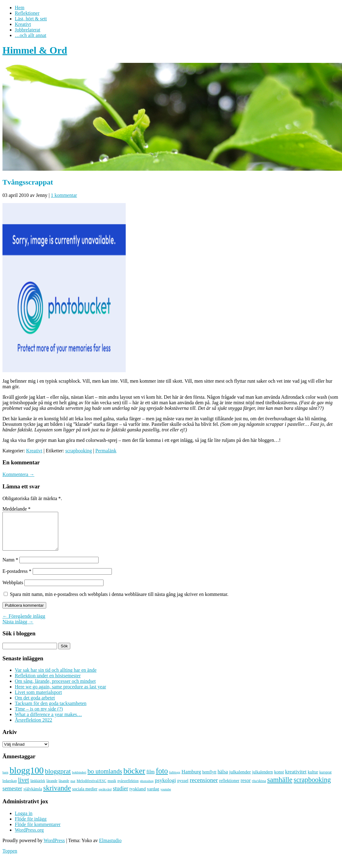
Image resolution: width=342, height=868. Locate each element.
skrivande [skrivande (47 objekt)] (57, 795)
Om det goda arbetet (35, 705)
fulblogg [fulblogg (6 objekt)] (175, 780)
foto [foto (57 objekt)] (162, 778)
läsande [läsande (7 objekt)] (64, 788)
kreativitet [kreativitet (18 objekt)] (296, 779)
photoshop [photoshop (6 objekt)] (147, 788)
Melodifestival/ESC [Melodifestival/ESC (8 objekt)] (91, 788)
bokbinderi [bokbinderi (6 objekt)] (79, 780)
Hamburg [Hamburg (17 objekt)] (191, 779)
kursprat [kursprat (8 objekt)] (325, 780)
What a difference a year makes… (48, 722)
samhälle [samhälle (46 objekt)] (280, 787)
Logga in (24, 821)
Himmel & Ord (35, 50)
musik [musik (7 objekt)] (112, 788)
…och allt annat (31, 35)
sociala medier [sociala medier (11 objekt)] (85, 796)
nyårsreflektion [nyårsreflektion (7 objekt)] (128, 788)
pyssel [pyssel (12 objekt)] (183, 788)
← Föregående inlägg (24, 623)
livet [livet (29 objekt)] (24, 787)
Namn (10, 567)
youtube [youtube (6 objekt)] (166, 797)
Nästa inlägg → (18, 629)
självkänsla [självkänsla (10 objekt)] (33, 796)
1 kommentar (64, 195)
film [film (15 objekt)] (151, 779)
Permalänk (106, 451)
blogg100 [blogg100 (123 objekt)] (27, 778)
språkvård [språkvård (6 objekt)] (105, 797)
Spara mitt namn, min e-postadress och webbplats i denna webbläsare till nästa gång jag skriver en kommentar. (119, 602)
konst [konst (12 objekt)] (279, 779)
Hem (20, 8)
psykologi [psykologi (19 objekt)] (165, 788)
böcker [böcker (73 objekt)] (134, 778)
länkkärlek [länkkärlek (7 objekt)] (38, 788)
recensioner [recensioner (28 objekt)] (204, 787)
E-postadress (17, 579)
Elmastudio (110, 848)
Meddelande (16, 509)
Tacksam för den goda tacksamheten (51, 711)
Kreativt (23, 24)
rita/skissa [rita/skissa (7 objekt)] (259, 788)
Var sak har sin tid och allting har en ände (56, 677)
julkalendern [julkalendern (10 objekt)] (263, 779)
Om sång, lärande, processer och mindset (55, 689)
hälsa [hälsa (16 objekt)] (223, 779)
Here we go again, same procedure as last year (60, 694)
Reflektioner (27, 13)
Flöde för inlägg (31, 826)
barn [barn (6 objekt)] (5, 780)
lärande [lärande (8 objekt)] (52, 788)
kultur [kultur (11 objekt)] (313, 779)
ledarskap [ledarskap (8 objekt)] (10, 788)
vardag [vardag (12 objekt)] (153, 796)
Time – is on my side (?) (39, 716)
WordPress (54, 848)
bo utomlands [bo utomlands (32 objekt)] (105, 779)
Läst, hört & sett (31, 19)
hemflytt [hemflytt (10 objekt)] (209, 779)
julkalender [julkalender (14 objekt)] (240, 779)
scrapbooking (79, 451)
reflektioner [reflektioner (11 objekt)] (229, 788)
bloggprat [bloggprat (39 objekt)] (58, 778)
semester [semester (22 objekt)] (12, 796)
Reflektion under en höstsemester (48, 683)
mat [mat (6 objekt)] (73, 788)
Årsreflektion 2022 (33, 727)
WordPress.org (29, 837)
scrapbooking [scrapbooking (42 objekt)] (312, 787)
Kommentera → (18, 474)
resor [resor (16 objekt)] (246, 788)
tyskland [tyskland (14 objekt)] (138, 796)
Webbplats (13, 590)
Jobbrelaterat (28, 30)
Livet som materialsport (38, 700)
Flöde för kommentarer (38, 832)
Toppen (10, 858)
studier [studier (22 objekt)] (120, 796)
